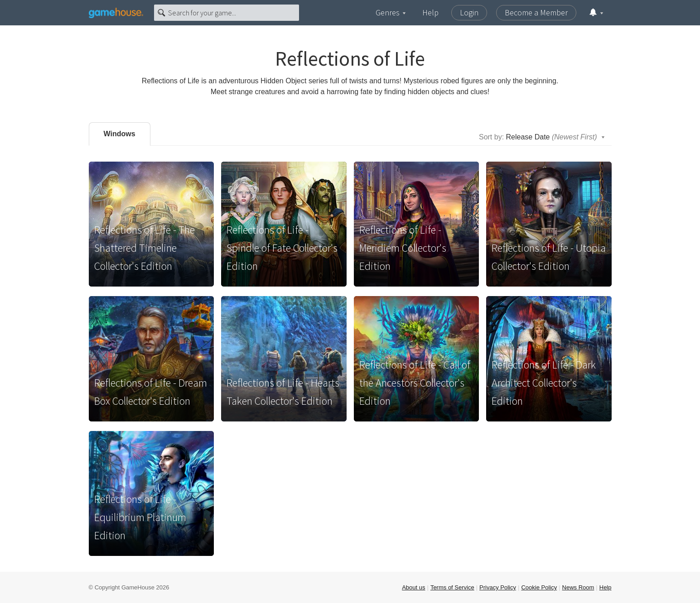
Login (469, 12)
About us (413, 587)
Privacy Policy (498, 587)
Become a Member (536, 12)
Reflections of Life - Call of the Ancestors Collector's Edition (415, 383)
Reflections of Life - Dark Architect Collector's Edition (544, 383)
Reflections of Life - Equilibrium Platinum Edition (140, 517)
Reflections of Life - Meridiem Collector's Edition (403, 248)
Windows (120, 134)
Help (430, 12)
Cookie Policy (539, 587)
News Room (578, 587)
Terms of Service (452, 587)
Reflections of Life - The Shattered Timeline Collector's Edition (145, 248)
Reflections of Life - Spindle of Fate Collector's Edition (282, 248)
